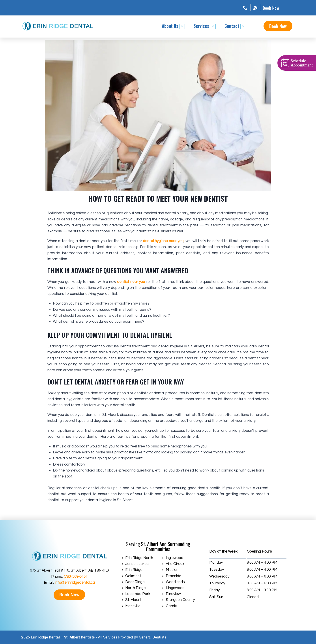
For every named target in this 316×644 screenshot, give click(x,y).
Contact (235, 26)
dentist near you (131, 282)
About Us (173, 26)
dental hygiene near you (163, 241)
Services (205, 26)
